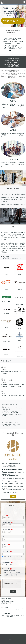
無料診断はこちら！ (13, 21)
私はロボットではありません (10, 590)
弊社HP (13, 503)
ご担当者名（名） (6, 536)
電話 (10, 571)
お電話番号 (5, 551)
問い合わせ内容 (6, 575)
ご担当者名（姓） (6, 529)
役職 (3, 543)
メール (5, 571)
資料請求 (19, 579)
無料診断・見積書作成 (9, 577)
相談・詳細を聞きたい (9, 579)
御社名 (4, 521)
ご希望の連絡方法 (6, 569)
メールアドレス (6, 558)
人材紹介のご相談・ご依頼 (10, 581)
